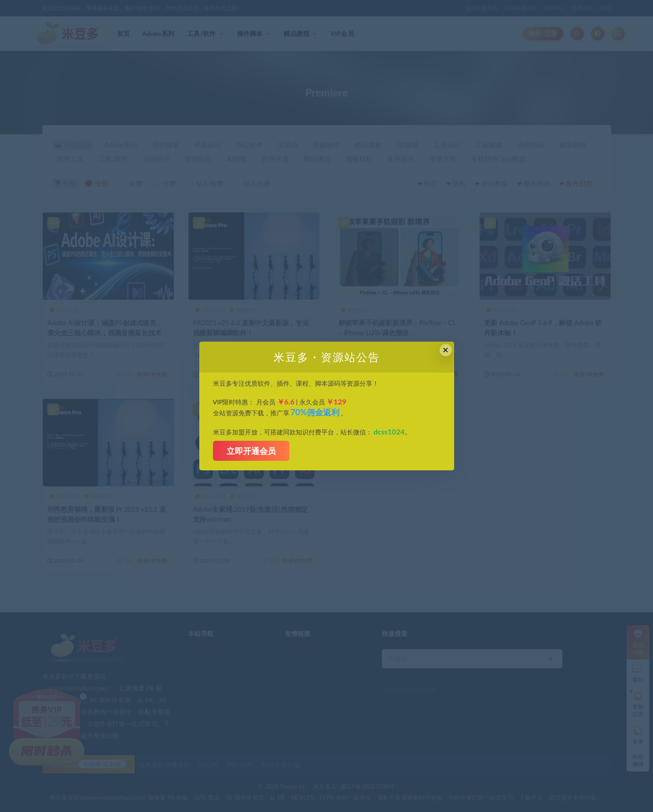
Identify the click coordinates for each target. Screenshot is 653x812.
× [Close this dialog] (446, 350)
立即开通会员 (251, 451)
